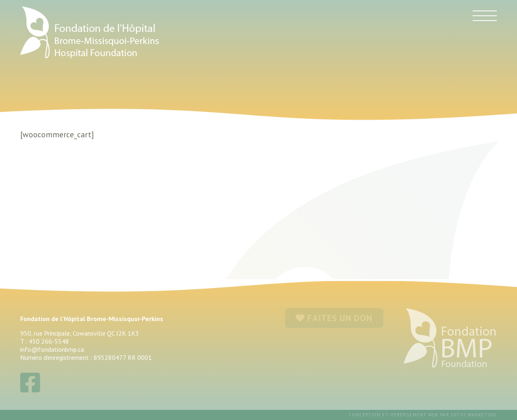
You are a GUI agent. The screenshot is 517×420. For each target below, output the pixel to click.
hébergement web (414, 415)
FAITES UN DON (334, 318)
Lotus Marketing (474, 415)
